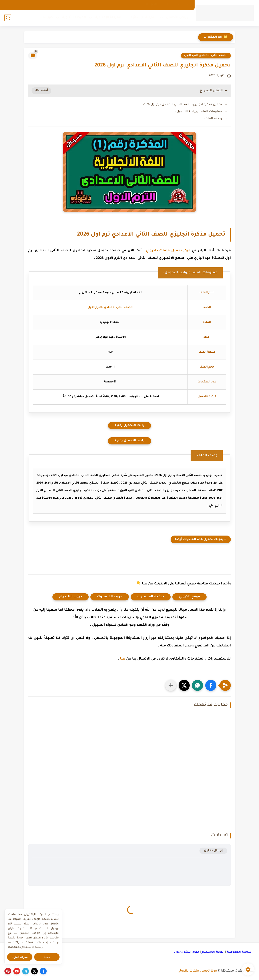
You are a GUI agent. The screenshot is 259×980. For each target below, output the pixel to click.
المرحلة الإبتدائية (143, 18)
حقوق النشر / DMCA (186, 952)
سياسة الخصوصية (239, 952)
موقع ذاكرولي (189, 597)
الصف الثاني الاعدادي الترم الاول (206, 56)
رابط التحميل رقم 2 (130, 441)
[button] (211, 685)
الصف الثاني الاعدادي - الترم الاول (110, 308)
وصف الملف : (212, 119)
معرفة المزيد (20, 957)
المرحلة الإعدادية (108, 18)
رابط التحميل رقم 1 (129, 426)
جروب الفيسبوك (110, 597)
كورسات (46, 18)
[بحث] (8, 18)
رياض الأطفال (177, 18)
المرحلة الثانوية (74, 18)
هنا (123, 659)
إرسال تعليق (213, 851)
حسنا (47, 957)
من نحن (167, 5)
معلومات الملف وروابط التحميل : (198, 112)
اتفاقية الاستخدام (213, 952)
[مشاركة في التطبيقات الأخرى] (171, 685)
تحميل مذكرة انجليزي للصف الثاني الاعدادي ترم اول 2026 (183, 105)
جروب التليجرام (71, 597)
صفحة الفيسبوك (151, 597)
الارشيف (184, 5)
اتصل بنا (151, 5)
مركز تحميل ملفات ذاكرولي (168, 251)
